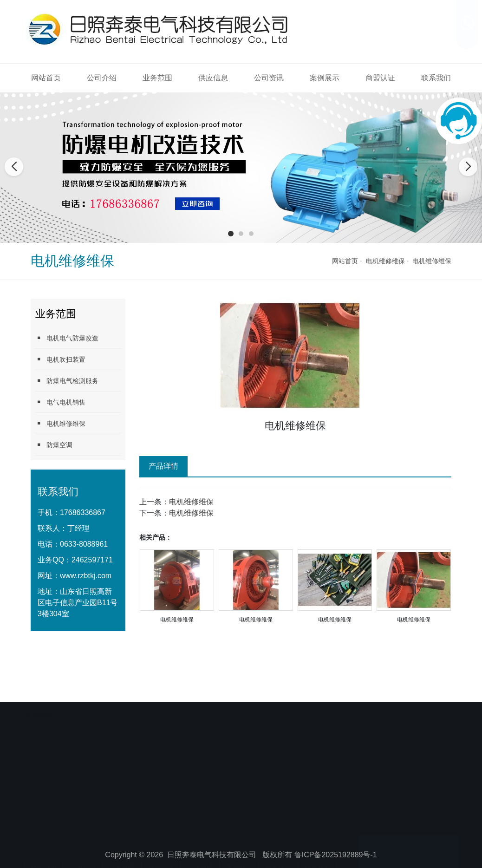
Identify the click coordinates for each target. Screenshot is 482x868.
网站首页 (46, 78)
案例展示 (325, 78)
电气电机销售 (60, 402)
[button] (231, 234)
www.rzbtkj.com (86, 576)
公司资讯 (269, 78)
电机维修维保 (385, 261)
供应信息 (213, 78)
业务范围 (157, 78)
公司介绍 (102, 78)
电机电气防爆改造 (67, 338)
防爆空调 (54, 445)
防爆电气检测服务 (67, 381)
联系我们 (436, 78)
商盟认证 (380, 78)
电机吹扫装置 (60, 359)
